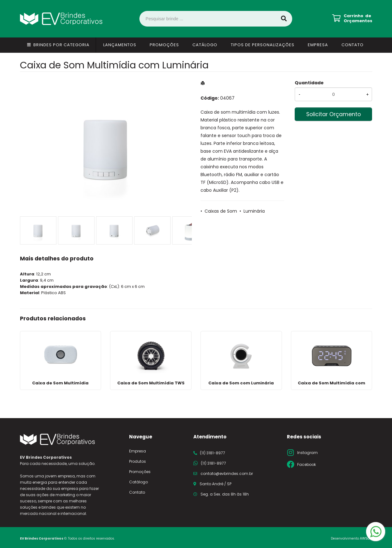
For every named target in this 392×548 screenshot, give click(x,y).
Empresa (318, 45)
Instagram (307, 453)
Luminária (254, 211)
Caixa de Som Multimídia (60, 383)
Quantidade (309, 83)
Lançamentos (120, 45)
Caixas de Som (221, 211)
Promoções (164, 45)
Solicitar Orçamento (334, 114)
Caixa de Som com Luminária (241, 383)
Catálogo (205, 45)
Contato (353, 45)
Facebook (307, 464)
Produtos (138, 461)
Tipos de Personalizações (263, 45)
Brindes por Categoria (61, 45)
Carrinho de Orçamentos (358, 18)
